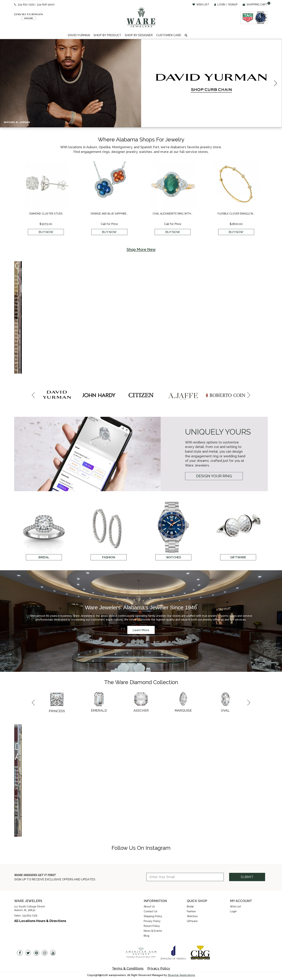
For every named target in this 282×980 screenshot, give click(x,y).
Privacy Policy (152, 921)
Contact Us (151, 911)
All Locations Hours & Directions (40, 921)
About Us (149, 907)
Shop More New (141, 249)
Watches (192, 916)
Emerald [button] (99, 710)
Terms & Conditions (128, 968)
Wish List (236, 907)
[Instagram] (45, 953)
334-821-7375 (26, 5)
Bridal (190, 907)
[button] (186, 35)
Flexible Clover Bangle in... (236, 214)
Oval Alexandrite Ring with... (173, 214)
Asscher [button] (141, 710)
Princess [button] (57, 711)
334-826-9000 (46, 5)
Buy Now (46, 232)
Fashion (191, 911)
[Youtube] (53, 953)
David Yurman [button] (79, 35)
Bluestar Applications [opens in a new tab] (181, 975)
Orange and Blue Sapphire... (109, 214)
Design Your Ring (214, 476)
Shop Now (49, 331)
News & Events (153, 931)
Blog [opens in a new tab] (146, 936)
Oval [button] (225, 710)
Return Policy (152, 926)
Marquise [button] (183, 710)
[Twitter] (28, 953)
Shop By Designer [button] (139, 35)
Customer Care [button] (169, 35)
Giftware (192, 921)
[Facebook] (20, 953)
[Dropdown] (79, 35)
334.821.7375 (30, 916)
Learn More (141, 630)
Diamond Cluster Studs (46, 214)
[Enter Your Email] (185, 877)
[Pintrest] (36, 953)
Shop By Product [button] (107, 35)
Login (233, 911)
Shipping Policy (153, 916)
